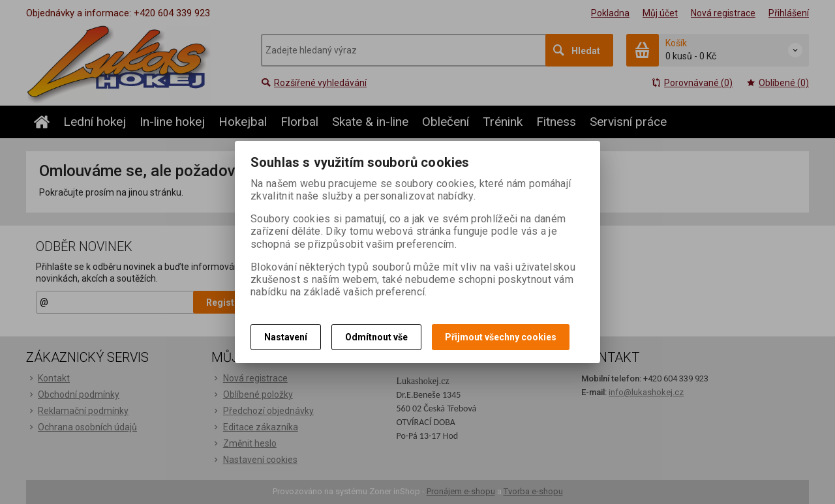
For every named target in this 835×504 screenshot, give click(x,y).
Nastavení (286, 337)
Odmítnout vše (376, 337)
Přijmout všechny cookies (501, 337)
